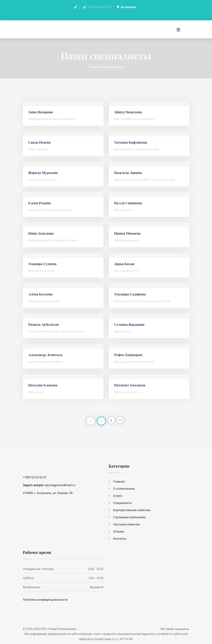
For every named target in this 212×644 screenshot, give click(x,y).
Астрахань (129, 7)
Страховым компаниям (129, 516)
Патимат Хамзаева (130, 383)
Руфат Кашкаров (129, 353)
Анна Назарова (41, 110)
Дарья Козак (125, 262)
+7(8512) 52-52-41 (35, 476)
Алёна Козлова (41, 292)
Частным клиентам (126, 523)
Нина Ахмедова (41, 232)
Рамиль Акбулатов (44, 323)
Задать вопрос (33, 484)
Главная (95, 65)
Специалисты (113, 65)
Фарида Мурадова (44, 171)
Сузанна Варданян (130, 323)
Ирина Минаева (128, 232)
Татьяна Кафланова (131, 141)
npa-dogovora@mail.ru (60, 484)
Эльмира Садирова (131, 292)
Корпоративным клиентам (132, 509)
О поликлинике (124, 487)
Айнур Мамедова (129, 110)
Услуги (118, 495)
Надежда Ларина (129, 171)
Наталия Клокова (43, 383)
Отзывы (119, 530)
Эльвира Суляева (43, 262)
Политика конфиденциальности (45, 598)
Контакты (120, 537)
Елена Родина (40, 201)
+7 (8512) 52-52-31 (99, 7)
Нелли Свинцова (129, 201)
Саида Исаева (40, 141)
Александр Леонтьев (46, 353)
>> (121, 420)
